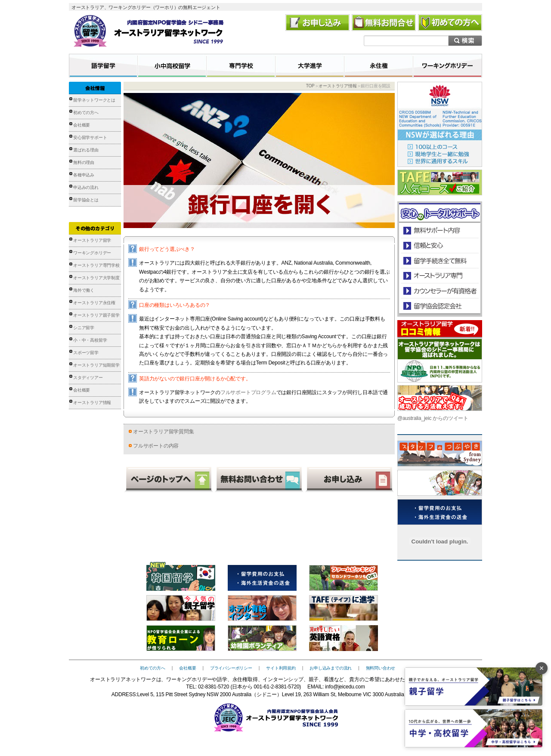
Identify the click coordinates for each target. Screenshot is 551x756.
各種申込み (84, 175)
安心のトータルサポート (440, 230)
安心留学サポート (90, 137)
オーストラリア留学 (92, 240)
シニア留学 (84, 328)
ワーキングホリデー (92, 253)
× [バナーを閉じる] (542, 668)
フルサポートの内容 (156, 446)
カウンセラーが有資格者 (439, 291)
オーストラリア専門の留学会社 (439, 276)
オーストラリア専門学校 (96, 265)
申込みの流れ (86, 187)
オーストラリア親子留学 (96, 315)
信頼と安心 (440, 245)
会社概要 (82, 125)
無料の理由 (84, 162)
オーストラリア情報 (92, 403)
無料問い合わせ (381, 668)
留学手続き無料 (439, 261)
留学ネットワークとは (94, 100)
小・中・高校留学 (90, 340)
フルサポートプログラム (248, 392)
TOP (310, 86)
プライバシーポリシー (231, 668)
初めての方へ (86, 113)
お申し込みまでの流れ (331, 668)
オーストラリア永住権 (94, 303)
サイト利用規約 (281, 668)
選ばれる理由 (86, 150)
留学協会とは (86, 200)
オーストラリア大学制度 (96, 278)
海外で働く (84, 290)
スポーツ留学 (86, 353)
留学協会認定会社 (439, 306)
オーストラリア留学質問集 (164, 432)
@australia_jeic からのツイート (433, 418)
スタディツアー (88, 378)
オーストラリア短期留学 (96, 365)
